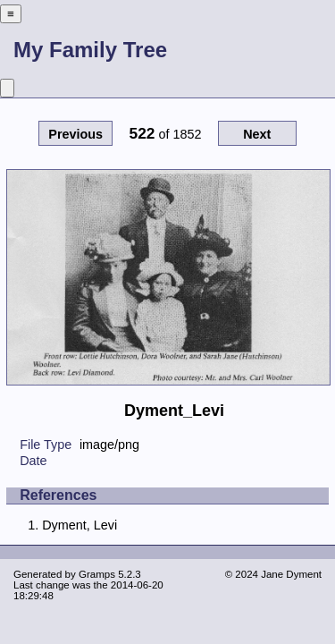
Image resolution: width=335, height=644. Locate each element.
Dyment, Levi (80, 525)
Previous (75, 134)
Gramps (97, 574)
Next (257, 134)
